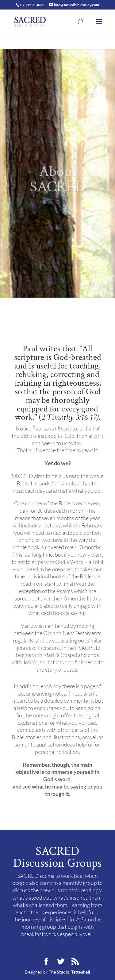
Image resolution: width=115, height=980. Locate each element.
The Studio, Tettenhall (69, 972)
